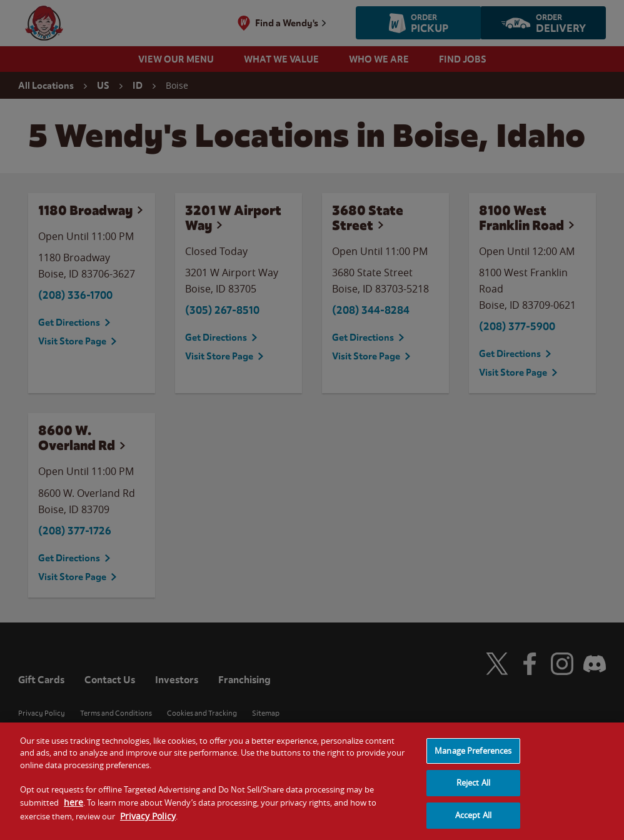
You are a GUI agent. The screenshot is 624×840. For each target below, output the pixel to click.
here (73, 812)
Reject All (473, 792)
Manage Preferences (473, 760)
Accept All (473, 824)
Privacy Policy (148, 825)
